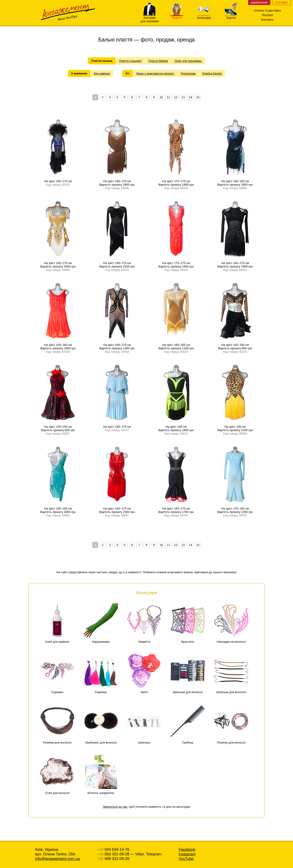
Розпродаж (188, 73)
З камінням (79, 73)
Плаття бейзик (158, 61)
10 (161, 97)
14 (190, 97)
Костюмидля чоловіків (150, 18)
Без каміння (102, 73)
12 (176, 97)
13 (183, 97)
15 (198, 97)
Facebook (187, 850)
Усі (128, 73)
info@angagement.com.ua (58, 859)
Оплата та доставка (267, 10)
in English (282, 2)
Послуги (267, 15)
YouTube (186, 859)
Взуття (231, 16)
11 (168, 97)
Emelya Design (212, 73)
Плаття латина (102, 61)
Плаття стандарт (130, 61)
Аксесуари (204, 16)
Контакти (267, 20)
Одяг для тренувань (188, 61)
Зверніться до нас (115, 807)
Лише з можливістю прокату (155, 73)
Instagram (187, 854)
